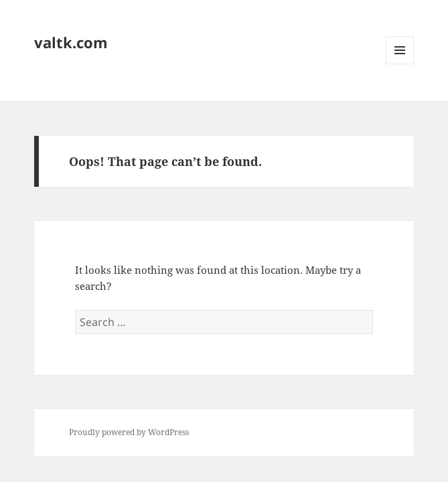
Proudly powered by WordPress (129, 432)
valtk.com (71, 42)
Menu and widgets (400, 64)
